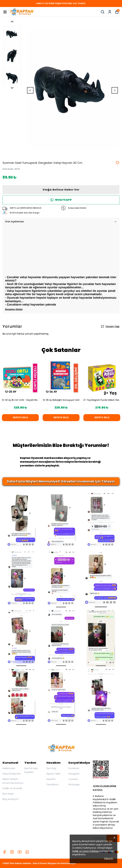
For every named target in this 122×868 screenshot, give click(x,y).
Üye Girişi (51, 768)
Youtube (73, 779)
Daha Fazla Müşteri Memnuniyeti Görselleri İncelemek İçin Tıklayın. (61, 481)
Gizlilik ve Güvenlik (12, 788)
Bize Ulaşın (8, 794)
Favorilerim (52, 785)
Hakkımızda (9, 768)
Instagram (74, 774)
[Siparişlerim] (110, 12)
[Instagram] (12, 852)
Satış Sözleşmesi (12, 774)
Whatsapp (74, 785)
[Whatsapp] (27, 852)
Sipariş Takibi (53, 774)
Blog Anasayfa (10, 799)
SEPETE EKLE (20, 417)
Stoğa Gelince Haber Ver (61, 190)
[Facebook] (4, 852)
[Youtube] (20, 852)
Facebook (74, 768)
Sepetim (51, 779)
